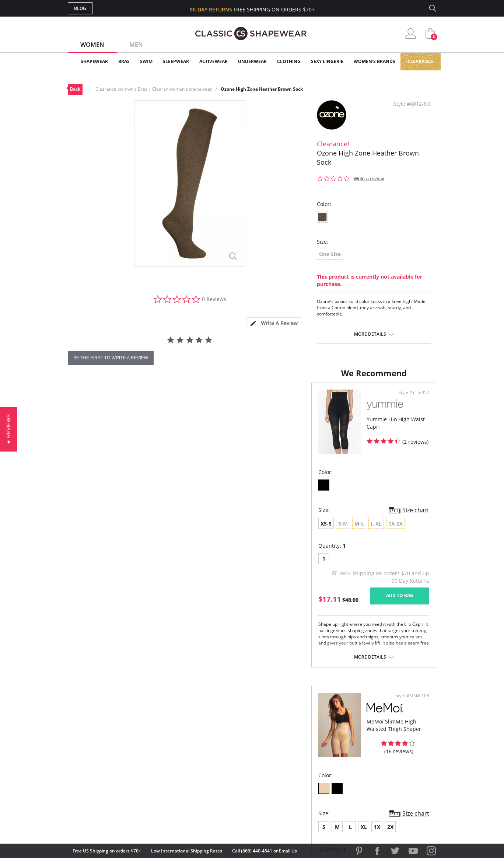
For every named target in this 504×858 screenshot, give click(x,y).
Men (136, 45)
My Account (209, 737)
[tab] (274, 324)
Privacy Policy (308, 773)
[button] (9, 429)
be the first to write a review (111, 358)
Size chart (228, 517)
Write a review (369, 179)
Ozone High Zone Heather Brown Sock (262, 89)
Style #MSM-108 (410, 400)
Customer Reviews (314, 737)
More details (370, 334)
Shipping (204, 761)
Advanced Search (216, 725)
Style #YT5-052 (226, 400)
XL (306, 531)
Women (92, 45)
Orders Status (213, 749)
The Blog (301, 761)
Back (75, 89)
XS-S (83, 531)
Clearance (421, 61)
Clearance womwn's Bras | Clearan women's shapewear (154, 89)
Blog (80, 8)
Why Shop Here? (310, 725)
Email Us (288, 851)
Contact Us (208, 784)
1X (319, 531)
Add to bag (212, 603)
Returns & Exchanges (222, 773)
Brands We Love (311, 749)
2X (332, 531)
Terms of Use (125, 825)
